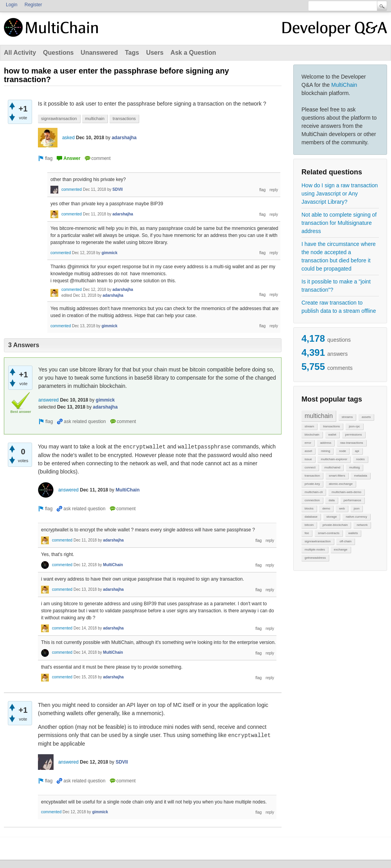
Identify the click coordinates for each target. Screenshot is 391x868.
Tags (132, 53)
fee (307, 533)
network (362, 525)
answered (48, 400)
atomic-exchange (341, 484)
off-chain (345, 541)
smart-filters (337, 476)
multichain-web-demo (346, 492)
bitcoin (309, 525)
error (308, 443)
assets (366, 417)
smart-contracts (329, 533)
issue (308, 459)
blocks (309, 508)
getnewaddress (315, 558)
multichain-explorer (334, 459)
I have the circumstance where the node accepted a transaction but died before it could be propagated (339, 256)
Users (155, 53)
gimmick (110, 253)
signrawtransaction (318, 541)
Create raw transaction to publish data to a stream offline (339, 307)
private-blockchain (335, 525)
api (357, 451)
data (332, 500)
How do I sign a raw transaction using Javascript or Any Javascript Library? (340, 194)
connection (312, 500)
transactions (331, 426)
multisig (354, 467)
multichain (319, 416)
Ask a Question (193, 53)
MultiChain (344, 85)
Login (12, 5)
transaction (312, 476)
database (311, 517)
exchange (341, 550)
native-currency (356, 517)
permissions (354, 435)
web (342, 508)
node (343, 451)
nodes (361, 459)
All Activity (20, 53)
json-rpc (354, 426)
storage (332, 517)
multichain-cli (314, 492)
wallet (332, 435)
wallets (353, 533)
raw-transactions (352, 443)
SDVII (118, 189)
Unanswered (99, 53)
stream (309, 426)
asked (68, 138)
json (357, 508)
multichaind (332, 467)
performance (352, 500)
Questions (58, 53)
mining (326, 451)
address (326, 443)
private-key (312, 484)
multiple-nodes (315, 550)
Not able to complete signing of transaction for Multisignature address (339, 223)
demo (326, 508)
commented (72, 189)
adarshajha (124, 138)
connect (310, 467)
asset (308, 451)
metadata (360, 476)
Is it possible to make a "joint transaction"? (336, 286)
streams (347, 417)
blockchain (312, 435)
